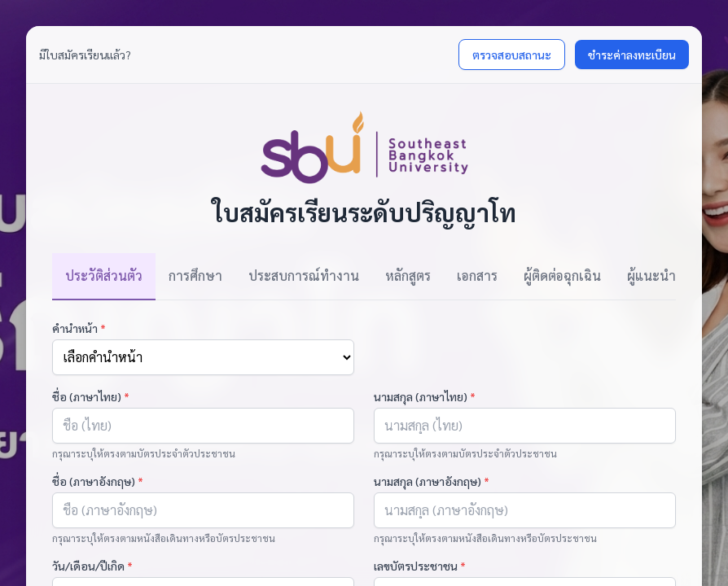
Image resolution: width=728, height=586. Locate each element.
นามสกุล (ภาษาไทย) (425, 396)
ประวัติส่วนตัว (104, 276)
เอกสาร (477, 276)
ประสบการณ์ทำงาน (304, 276)
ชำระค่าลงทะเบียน (632, 55)
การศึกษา (195, 276)
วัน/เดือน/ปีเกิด (92, 566)
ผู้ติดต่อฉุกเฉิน (562, 276)
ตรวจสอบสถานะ (512, 55)
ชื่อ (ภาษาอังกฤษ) (98, 481)
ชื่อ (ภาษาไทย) (91, 396)
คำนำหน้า (79, 328)
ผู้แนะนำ (651, 276)
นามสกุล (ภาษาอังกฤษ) (432, 481)
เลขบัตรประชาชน (420, 566)
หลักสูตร (408, 276)
